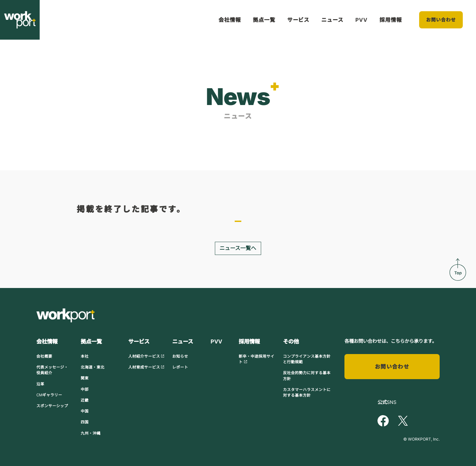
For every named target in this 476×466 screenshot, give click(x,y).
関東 (85, 378)
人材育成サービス (146, 367)
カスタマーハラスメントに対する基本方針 (307, 393)
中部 (85, 389)
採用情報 (391, 20)
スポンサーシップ (52, 406)
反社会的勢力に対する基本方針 (307, 376)
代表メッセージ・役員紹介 (52, 370)
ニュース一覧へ (238, 248)
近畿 (85, 400)
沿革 (40, 384)
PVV (361, 20)
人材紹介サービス (146, 356)
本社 (85, 356)
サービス (298, 20)
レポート (180, 367)
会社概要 (44, 356)
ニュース (332, 20)
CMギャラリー (49, 395)
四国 (85, 422)
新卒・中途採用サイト (257, 359)
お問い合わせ (441, 20)
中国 (85, 411)
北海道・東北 (93, 367)
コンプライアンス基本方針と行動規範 (307, 359)
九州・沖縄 (91, 433)
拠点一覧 (264, 20)
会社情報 (230, 20)
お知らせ (180, 356)
